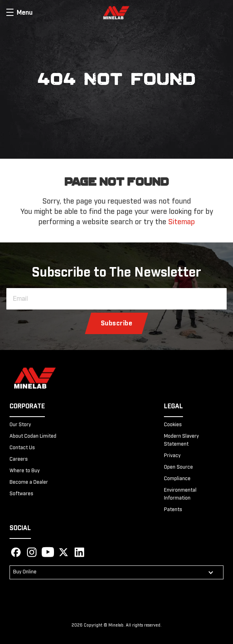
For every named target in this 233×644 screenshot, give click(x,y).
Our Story (20, 425)
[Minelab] (35, 379)
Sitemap (182, 222)
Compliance (177, 479)
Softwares (21, 494)
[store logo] (116, 13)
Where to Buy (25, 471)
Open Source (178, 467)
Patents (173, 510)
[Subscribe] (117, 323)
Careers (19, 459)
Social (20, 528)
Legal (173, 406)
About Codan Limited (33, 436)
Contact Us (22, 448)
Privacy (172, 456)
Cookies (173, 425)
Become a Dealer (29, 483)
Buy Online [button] (25, 572)
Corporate (27, 406)
